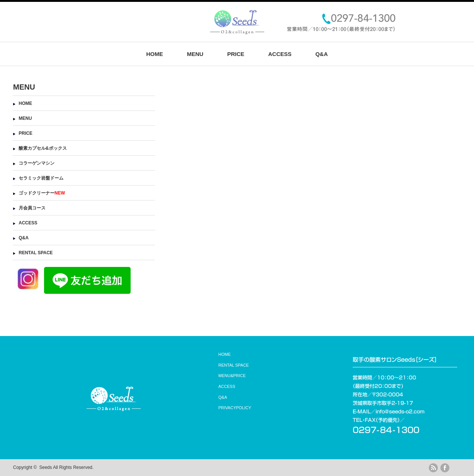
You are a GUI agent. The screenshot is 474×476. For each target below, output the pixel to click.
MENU (195, 54)
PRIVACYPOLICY (235, 408)
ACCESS (280, 54)
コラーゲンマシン (37, 163)
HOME (155, 54)
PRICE (236, 54)
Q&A (322, 54)
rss (433, 468)
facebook (445, 468)
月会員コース (32, 208)
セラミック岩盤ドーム (41, 178)
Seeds (46, 467)
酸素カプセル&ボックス (43, 148)
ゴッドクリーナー (42, 193)
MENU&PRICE (232, 376)
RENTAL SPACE (36, 253)
